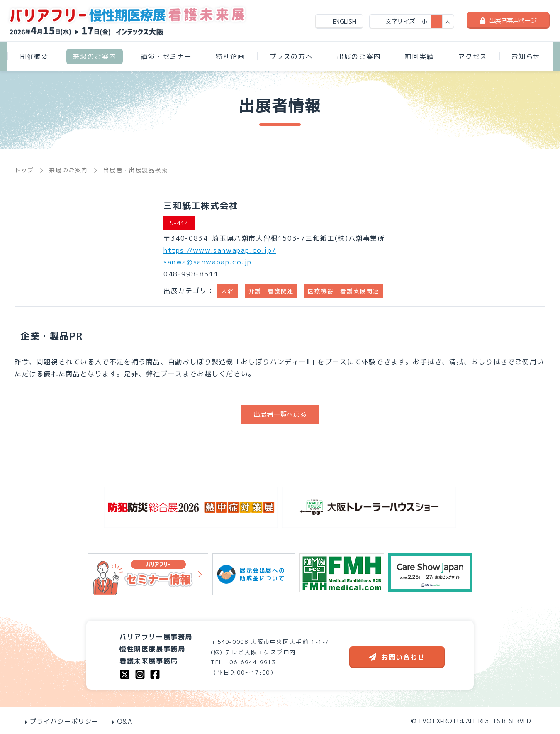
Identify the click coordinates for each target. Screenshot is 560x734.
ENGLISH (344, 21)
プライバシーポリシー (62, 721)
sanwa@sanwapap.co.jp (208, 262)
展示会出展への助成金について (254, 574)
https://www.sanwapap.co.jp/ (220, 250)
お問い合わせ (397, 657)
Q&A (122, 721)
